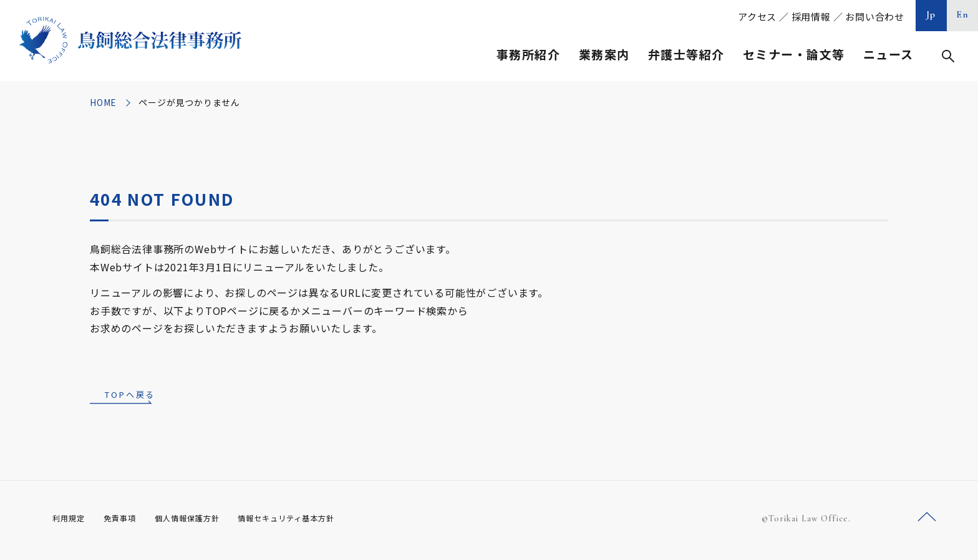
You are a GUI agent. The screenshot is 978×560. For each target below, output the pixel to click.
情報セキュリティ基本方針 (316, 522)
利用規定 (71, 522)
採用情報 (811, 17)
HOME (103, 102)
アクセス (757, 17)
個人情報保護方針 (203, 522)
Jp (931, 14)
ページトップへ (927, 522)
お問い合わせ (875, 17)
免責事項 (127, 522)
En (963, 14)
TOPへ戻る (130, 396)
